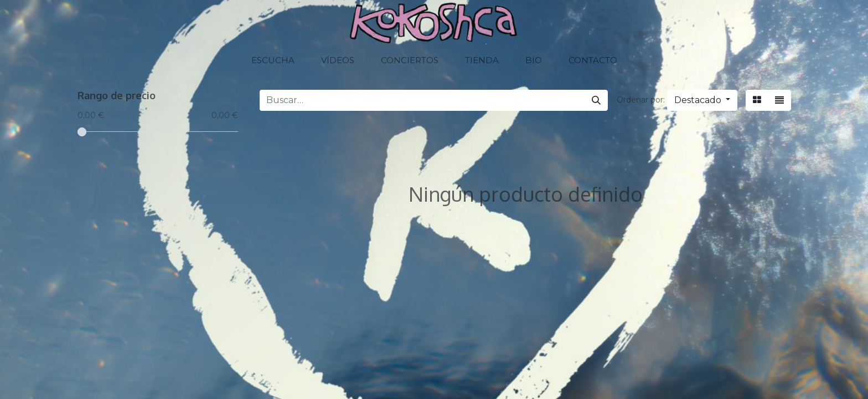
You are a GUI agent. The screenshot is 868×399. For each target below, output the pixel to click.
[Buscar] (596, 100)
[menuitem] (273, 61)
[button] (702, 100)
